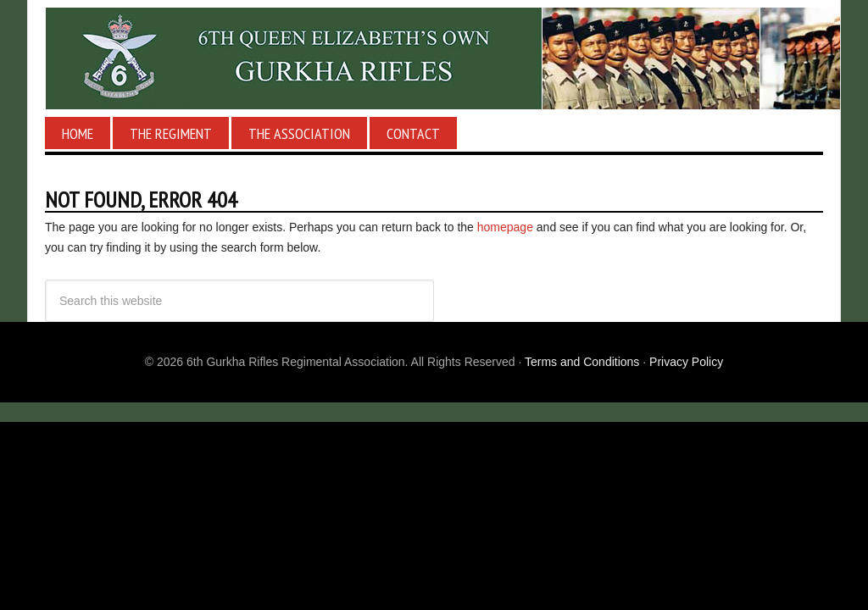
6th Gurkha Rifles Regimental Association (434, 58)
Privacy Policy (686, 362)
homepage (505, 227)
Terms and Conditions (582, 362)
